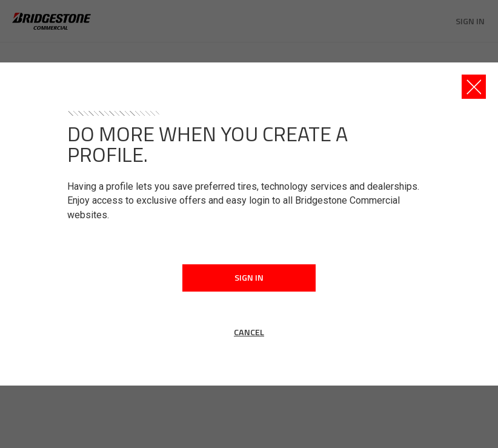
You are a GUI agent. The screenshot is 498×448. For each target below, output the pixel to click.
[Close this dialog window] (474, 87)
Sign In (249, 278)
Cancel (249, 332)
